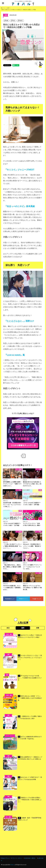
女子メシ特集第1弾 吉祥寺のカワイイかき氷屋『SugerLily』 (22, 743)
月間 (38, 628)
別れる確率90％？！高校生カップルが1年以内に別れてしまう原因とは (23, 763)
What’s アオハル (6, 858)
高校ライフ (8, 658)
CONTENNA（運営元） (30, 858)
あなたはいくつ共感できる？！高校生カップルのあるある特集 (23, 783)
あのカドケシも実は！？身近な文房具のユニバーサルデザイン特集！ (23, 641)
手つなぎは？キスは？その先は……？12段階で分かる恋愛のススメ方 (22, 682)
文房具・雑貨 (9, 634)
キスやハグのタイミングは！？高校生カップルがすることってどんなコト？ (23, 661)
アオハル (13, 865)
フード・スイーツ (10, 736)
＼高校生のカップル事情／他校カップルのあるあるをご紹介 (23, 722)
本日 (8, 628)
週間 (23, 628)
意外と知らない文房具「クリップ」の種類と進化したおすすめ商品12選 (22, 702)
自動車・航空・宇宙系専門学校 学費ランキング (23, 824)
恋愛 (7, 21)
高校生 (21, 21)
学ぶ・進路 (8, 817)
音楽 (14, 21)
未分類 (8, 719)
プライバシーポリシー (17, 858)
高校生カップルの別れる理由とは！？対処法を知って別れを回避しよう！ (22, 804)
